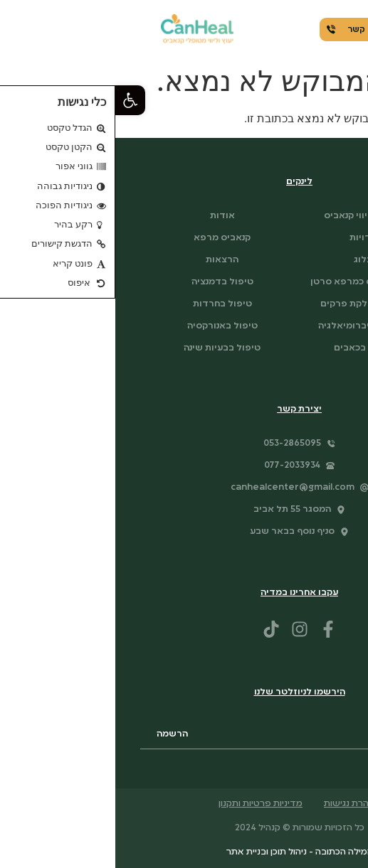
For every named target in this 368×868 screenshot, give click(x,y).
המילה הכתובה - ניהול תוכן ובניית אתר (184, 852)
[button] (15, 100)
